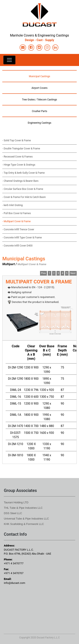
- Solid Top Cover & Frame (17, 140)
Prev (44, 273)
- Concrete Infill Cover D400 (17, 246)
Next (73, 273)
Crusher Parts (39, 111)
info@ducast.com (14, 583)
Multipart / (9, 264)
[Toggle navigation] (9, 60)
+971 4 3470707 (14, 573)
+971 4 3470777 (14, 563)
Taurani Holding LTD (16, 502)
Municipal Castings (40, 76)
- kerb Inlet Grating (12, 205)
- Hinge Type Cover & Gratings (19, 165)
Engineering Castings (39, 123)
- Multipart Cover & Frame (16, 221)
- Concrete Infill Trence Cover (18, 229)
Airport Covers (39, 88)
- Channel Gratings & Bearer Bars (20, 181)
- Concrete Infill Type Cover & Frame (22, 238)
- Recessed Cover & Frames (17, 157)
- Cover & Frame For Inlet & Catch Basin (24, 197)
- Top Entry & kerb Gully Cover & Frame (23, 173)
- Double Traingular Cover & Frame (21, 149)
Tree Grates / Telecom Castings (40, 100)
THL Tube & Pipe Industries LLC (23, 508)
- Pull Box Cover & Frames (17, 213)
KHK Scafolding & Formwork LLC (24, 524)
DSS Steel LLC (13, 513)
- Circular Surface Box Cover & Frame (23, 189)
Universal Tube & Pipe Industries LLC (26, 519)
